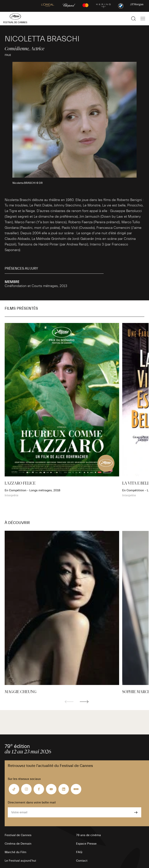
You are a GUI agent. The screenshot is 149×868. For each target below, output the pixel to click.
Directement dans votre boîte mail (32, 802)
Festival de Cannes (18, 835)
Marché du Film (16, 852)
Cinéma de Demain (18, 844)
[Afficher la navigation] (143, 19)
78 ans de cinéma (88, 835)
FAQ (79, 852)
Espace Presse (86, 844)
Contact (82, 861)
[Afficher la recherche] (133, 19)
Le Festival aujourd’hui (20, 861)
